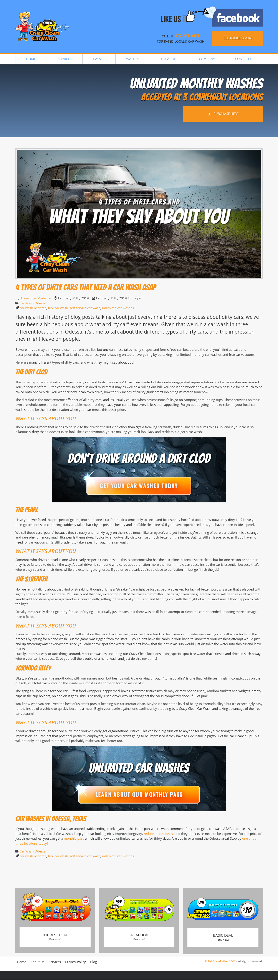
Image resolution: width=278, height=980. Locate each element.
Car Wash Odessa (33, 303)
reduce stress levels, (159, 834)
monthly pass (74, 838)
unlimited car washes (118, 308)
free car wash (58, 308)
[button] (208, 59)
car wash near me (33, 308)
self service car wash (85, 308)
